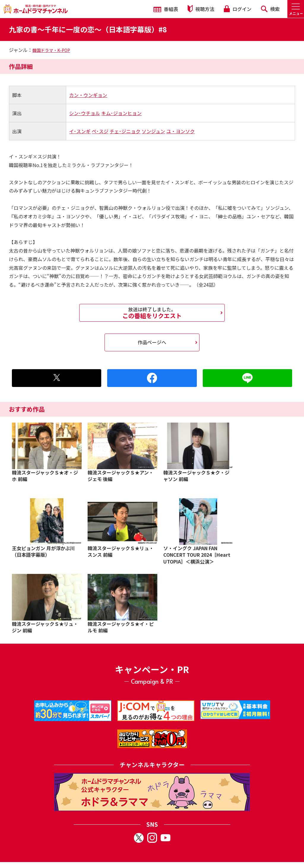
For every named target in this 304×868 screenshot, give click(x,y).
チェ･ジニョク (125, 131)
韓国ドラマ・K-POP (51, 50)
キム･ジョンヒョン (121, 113)
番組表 (166, 9)
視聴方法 (201, 9)
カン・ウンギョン (88, 95)
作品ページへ (152, 342)
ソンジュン (153, 131)
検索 (270, 9)
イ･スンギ (80, 131)
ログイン (237, 9)
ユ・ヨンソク (180, 131)
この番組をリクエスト (152, 313)
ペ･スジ (100, 131)
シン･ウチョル (85, 113)
